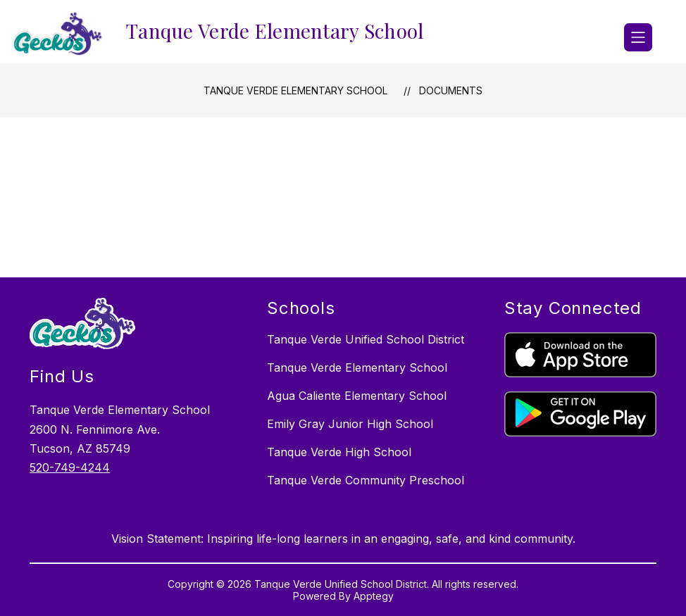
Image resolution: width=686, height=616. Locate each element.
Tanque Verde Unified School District (366, 339)
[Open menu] (638, 37)
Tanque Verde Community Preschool (366, 480)
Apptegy (374, 596)
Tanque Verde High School (339, 452)
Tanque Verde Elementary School (295, 90)
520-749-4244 (70, 467)
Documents (451, 90)
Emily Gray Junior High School (350, 424)
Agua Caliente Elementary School (357, 396)
